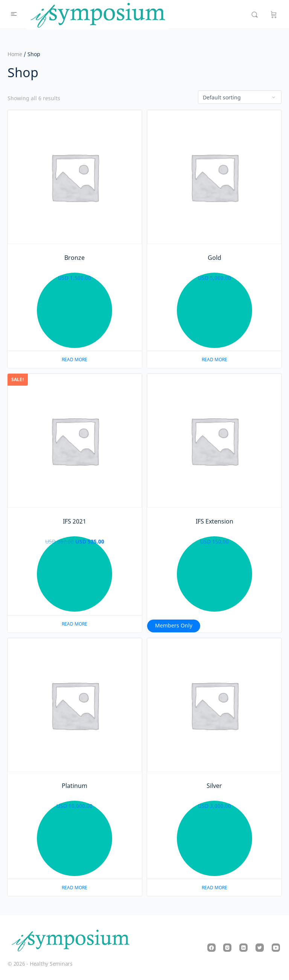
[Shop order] (240, 97)
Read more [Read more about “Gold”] (214, 359)
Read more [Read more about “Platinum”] (75, 888)
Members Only (174, 625)
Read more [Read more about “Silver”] (214, 888)
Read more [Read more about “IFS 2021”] (75, 624)
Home (15, 54)
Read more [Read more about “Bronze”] (75, 359)
